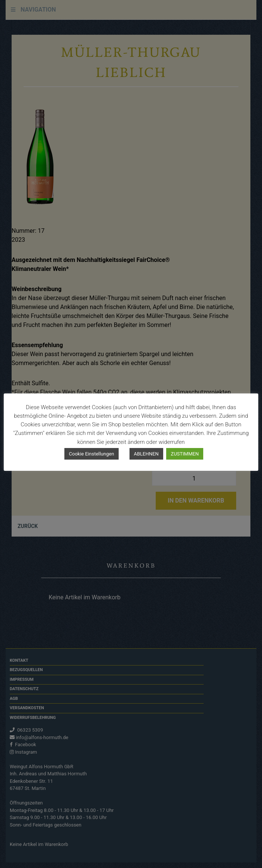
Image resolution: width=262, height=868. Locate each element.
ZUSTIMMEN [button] (185, 454)
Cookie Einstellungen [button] (92, 454)
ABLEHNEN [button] (146, 454)
